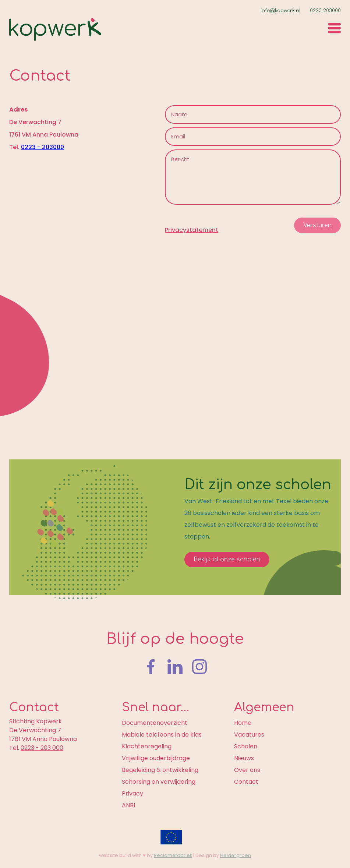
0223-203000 (325, 11)
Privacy (132, 793)
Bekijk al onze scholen (227, 560)
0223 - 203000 (43, 147)
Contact (246, 782)
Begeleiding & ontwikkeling (160, 770)
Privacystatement (192, 230)
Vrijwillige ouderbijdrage (156, 758)
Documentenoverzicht (155, 723)
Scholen (246, 746)
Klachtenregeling (147, 746)
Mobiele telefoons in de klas (162, 735)
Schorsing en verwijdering (159, 782)
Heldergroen (236, 855)
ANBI (128, 805)
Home (243, 723)
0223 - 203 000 (42, 748)
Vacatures (249, 735)
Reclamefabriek (173, 855)
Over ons (247, 770)
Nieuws (244, 758)
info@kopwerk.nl (281, 11)
